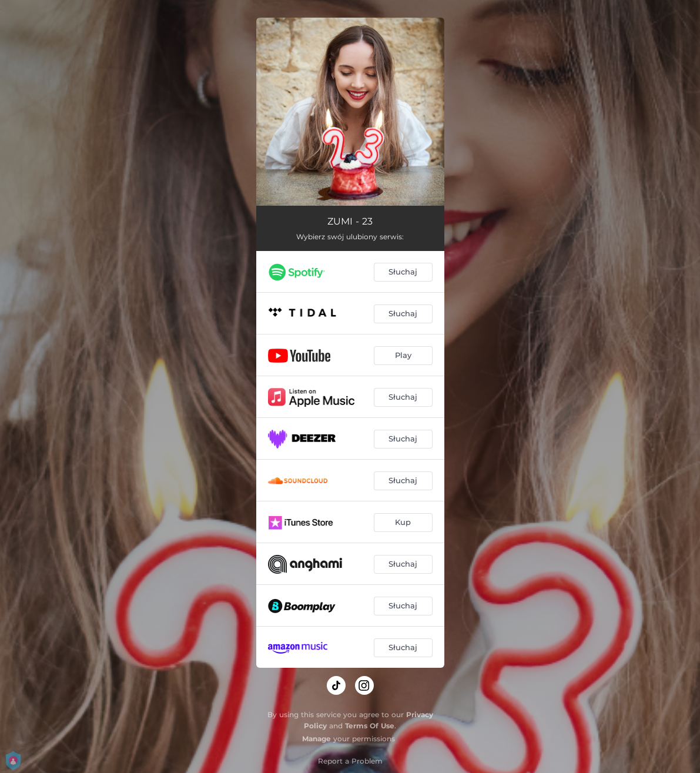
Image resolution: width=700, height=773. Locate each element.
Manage (316, 739)
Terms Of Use (370, 726)
